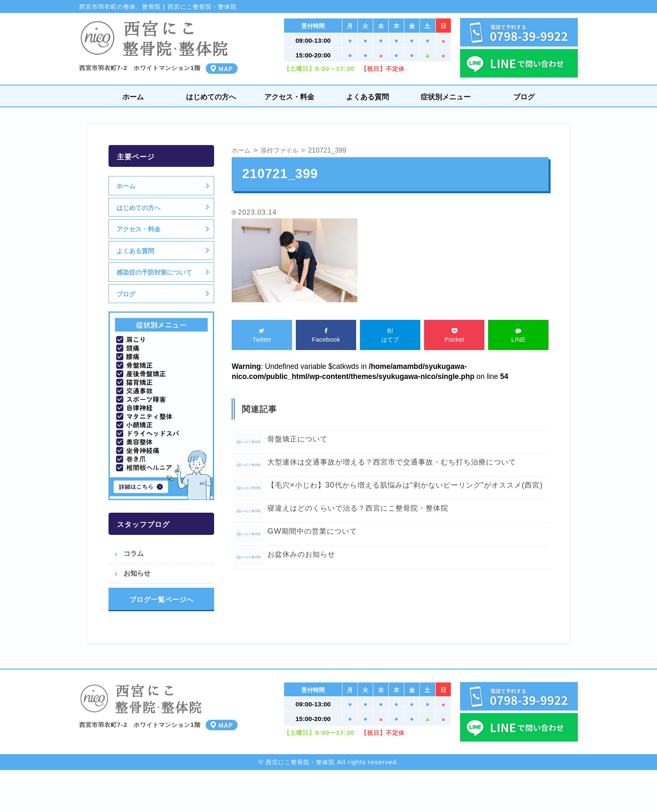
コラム (134, 553)
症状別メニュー (446, 97)
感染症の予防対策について (155, 272)
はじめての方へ (211, 97)
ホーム (133, 97)
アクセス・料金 (289, 97)
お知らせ (137, 573)
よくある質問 (367, 97)
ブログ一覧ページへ (162, 599)
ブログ (524, 97)
